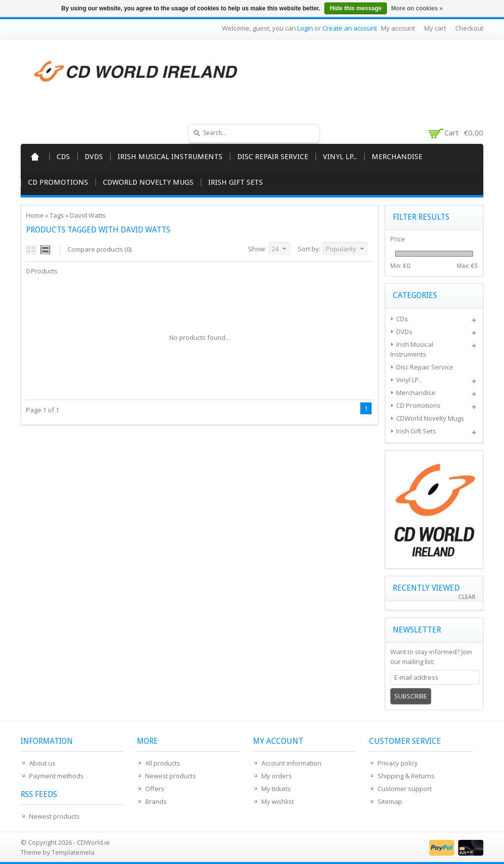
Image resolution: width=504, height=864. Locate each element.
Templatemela (73, 852)
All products (163, 763)
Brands (156, 801)
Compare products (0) (99, 249)
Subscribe (411, 696)
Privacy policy (398, 763)
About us (42, 763)
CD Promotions (58, 182)
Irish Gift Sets (236, 182)
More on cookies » (417, 8)
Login (305, 28)
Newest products (54, 816)
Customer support (405, 789)
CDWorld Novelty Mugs (148, 182)
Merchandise (397, 157)
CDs (63, 157)
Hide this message (356, 8)
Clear (467, 597)
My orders (277, 776)
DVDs (94, 157)
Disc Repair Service (273, 157)
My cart (435, 28)
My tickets (276, 789)
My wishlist (278, 801)
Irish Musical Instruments (170, 157)
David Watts (88, 215)
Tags (57, 215)
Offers (155, 789)
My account (398, 28)
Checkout (469, 28)
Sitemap (390, 801)
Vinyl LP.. (340, 157)
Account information (291, 763)
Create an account (350, 28)
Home (35, 157)
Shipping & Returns (406, 776)
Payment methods (56, 776)
